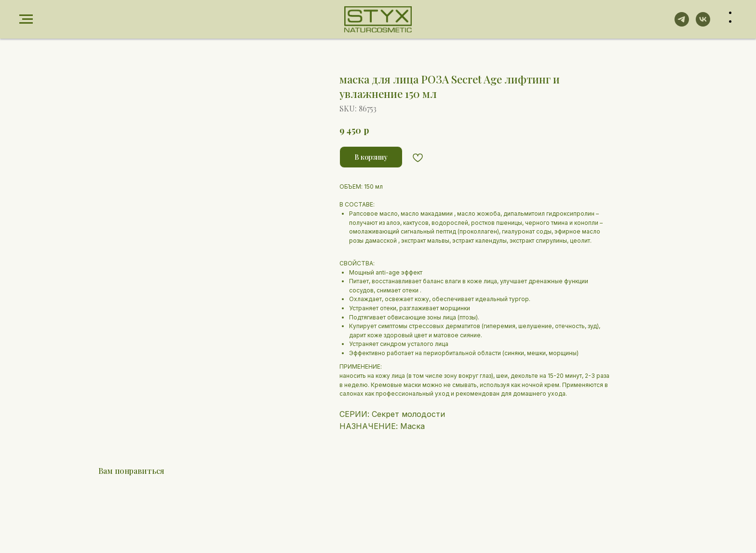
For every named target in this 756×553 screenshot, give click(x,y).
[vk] (703, 24)
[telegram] (682, 24)
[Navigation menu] (26, 19)
